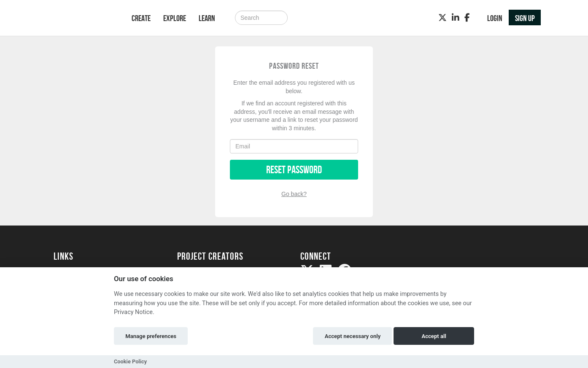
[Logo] (82, 19)
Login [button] (495, 18)
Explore (175, 18)
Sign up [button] (525, 18)
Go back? (294, 194)
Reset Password (294, 170)
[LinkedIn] (456, 18)
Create (141, 18)
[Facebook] (467, 18)
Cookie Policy (130, 361)
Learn (207, 18)
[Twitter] (442, 18)
